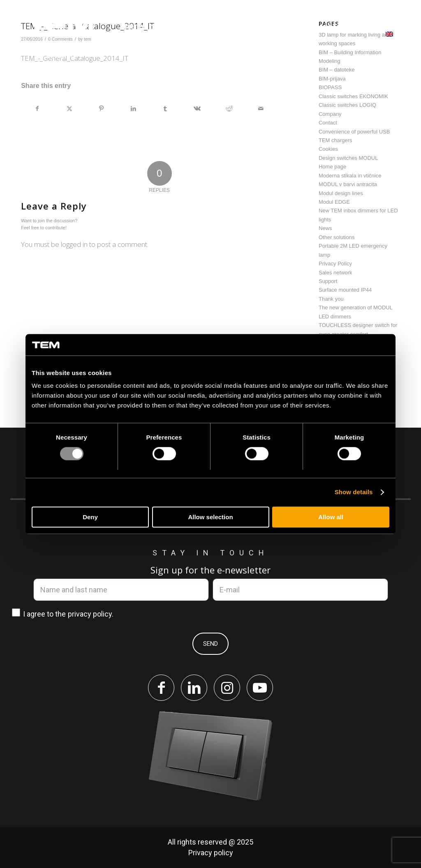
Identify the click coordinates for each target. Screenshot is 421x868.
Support (328, 281)
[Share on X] (70, 108)
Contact (328, 123)
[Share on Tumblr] (165, 108)
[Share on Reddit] (229, 108)
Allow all (331, 517)
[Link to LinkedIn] (194, 688)
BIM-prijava (332, 79)
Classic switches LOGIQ (347, 105)
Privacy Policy (335, 264)
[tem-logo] (60, 38)
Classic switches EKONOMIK (353, 96)
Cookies (328, 149)
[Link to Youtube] (260, 688)
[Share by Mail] (261, 108)
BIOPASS (330, 87)
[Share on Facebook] (37, 108)
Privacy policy (211, 853)
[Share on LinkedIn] (133, 108)
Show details (354, 492)
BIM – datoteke (337, 70)
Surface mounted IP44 (345, 290)
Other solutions (337, 237)
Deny (90, 517)
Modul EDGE (334, 202)
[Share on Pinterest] (101, 108)
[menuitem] (144, 27)
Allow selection (210, 517)
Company (330, 114)
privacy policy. (91, 614)
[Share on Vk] (197, 108)
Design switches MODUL (348, 158)
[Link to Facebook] (161, 688)
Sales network (335, 273)
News (325, 228)
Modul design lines (341, 193)
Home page (332, 167)
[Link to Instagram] (227, 688)
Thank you (331, 299)
